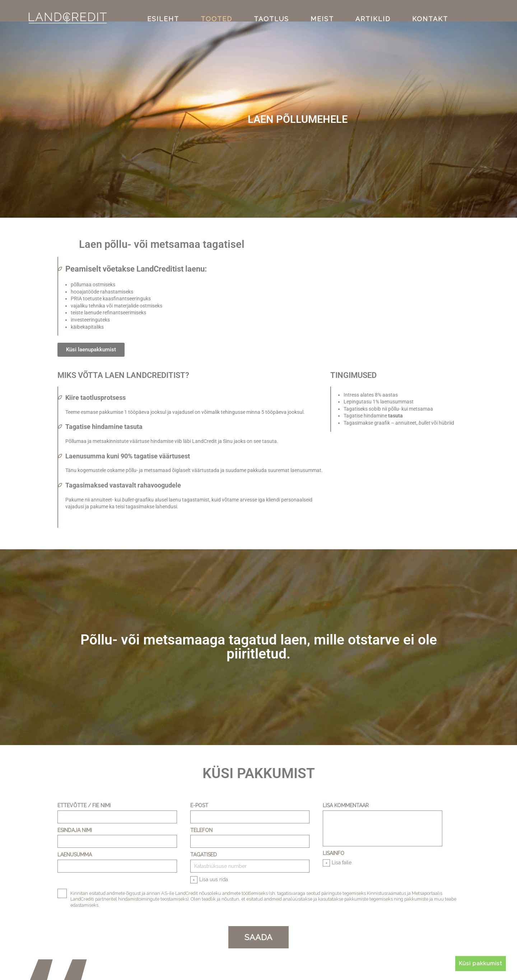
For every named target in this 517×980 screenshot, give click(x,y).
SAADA (258, 937)
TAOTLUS (275, 10)
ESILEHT (181, 10)
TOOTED (227, 10)
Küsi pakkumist (484, 962)
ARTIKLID (363, 10)
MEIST (319, 10)
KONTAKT (413, 10)
